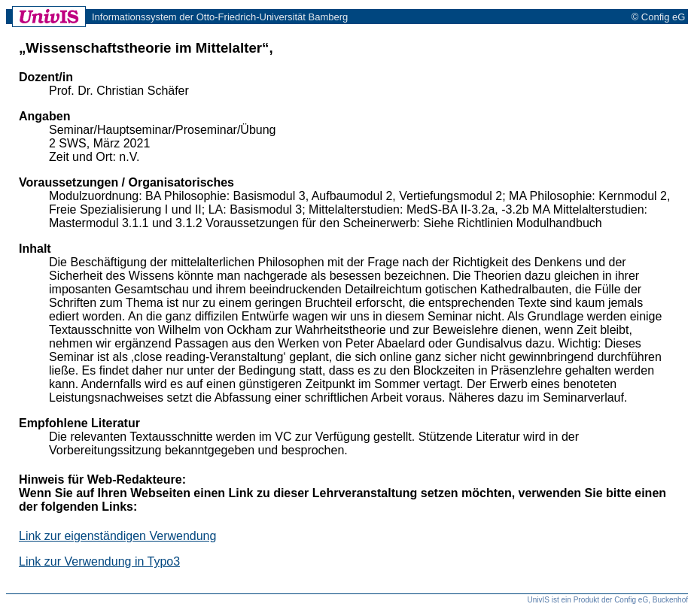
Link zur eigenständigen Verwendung (117, 536)
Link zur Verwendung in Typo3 (99, 561)
